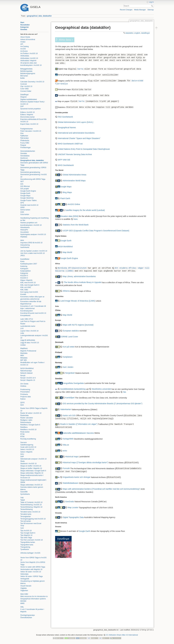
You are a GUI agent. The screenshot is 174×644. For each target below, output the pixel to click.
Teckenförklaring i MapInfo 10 (31, 507)
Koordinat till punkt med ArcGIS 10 (33, 313)
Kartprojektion (26, 271)
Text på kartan (26, 521)
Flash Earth (65, 198)
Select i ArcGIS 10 (27, 449)
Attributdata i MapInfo (28, 61)
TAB (22, 498)
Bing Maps (67, 192)
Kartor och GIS (69, 415)
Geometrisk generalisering (30, 172)
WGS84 (23, 601)
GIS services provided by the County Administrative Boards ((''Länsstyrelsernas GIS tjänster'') (103, 404)
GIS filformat (25, 186)
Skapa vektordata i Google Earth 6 (33, 471)
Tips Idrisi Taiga (26, 538)
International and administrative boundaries (76, 133)
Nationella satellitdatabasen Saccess (78, 433)
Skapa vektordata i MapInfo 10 (32, 473)
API (22, 44)
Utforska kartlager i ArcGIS (30, 553)
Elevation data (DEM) (69, 216)
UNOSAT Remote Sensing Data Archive (75, 154)
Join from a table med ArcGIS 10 (33, 253)
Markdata (24, 353)
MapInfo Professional (28, 351)
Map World (67, 252)
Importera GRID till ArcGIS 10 (31, 243)
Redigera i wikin (26, 420)
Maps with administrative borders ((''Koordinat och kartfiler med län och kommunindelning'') (101, 489)
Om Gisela (24, 384)
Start (22, 22)
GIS (22, 184)
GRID (22, 207)
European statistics (71, 331)
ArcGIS (23, 49)
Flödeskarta (25, 141)
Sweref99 (24, 492)
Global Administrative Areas (75, 175)
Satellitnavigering (27, 445)
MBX (22, 356)
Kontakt (23, 294)
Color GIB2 (25, 89)
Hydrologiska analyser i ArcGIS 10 (33, 234)
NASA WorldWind (27, 368)
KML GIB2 (24, 290)
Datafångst (24, 95)
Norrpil (23, 376)
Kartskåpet (70, 398)
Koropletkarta (25, 315)
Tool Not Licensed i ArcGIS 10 (32, 540)
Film (22, 133)
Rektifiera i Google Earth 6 (30, 425)
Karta (22, 261)
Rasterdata (24, 415)
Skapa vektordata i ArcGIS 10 (31, 485)
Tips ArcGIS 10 (26, 531)
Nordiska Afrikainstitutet (72, 268)
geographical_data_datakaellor (39, 16)
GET (22, 182)
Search (152, 6)
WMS (22, 603)
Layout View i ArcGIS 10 (29, 331)
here (76, 219)
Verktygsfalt (25, 579)
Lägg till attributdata (28, 340)
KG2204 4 (24, 278)
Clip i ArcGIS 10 (26, 86)
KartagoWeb (68, 439)
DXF (22, 106)
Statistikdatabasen (71, 483)
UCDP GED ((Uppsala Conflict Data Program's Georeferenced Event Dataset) (96, 231)
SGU (22, 454)
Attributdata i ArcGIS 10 (29, 58)
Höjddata (24, 237)
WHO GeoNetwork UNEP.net (70, 144)
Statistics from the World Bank (76, 225)
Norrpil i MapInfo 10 (28, 380)
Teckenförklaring (26, 509)
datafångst (145, 33)
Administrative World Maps (74, 181)
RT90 (22, 437)
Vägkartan (24, 591)
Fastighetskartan (27, 129)
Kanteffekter (25, 259)
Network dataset (26, 373)
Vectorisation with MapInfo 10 (31, 569)
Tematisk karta (26, 514)
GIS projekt (25, 189)
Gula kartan (25, 214)
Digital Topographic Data (73, 517)
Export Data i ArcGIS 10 (29, 124)
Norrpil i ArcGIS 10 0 (28, 378)
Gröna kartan (25, 210)
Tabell (23, 500)
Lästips (23, 345)
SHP (22, 457)
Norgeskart (70, 373)
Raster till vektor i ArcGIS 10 (31, 413)
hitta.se (66, 445)
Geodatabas (25, 156)
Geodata (24, 29)
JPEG (23, 256)
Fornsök (66, 468)
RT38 (22, 434)
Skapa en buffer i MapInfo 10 (31, 468)
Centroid (24, 84)
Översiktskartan (26, 618)
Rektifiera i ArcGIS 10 (28, 430)
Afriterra (66, 291)
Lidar (22, 333)
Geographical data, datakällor (32, 160)
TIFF (22, 528)
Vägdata (24, 588)
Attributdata (25, 56)
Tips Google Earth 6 (28, 533)
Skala (22, 461)
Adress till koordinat (28, 39)
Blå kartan (24, 76)
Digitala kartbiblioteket (29, 99)
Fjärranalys (25, 138)
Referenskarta (26, 422)
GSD (22, 212)
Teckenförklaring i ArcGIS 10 (31, 505)
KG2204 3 (24, 276)
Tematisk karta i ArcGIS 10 (30, 512)
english (137, 33)
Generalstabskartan (28, 151)
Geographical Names (67, 128)
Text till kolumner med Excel (31, 523)
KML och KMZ (26, 287)
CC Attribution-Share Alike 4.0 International (122, 635)
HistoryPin (24, 230)
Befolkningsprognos (28, 73)
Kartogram (24, 269)
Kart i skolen (68, 367)
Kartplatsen (68, 357)
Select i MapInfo (26, 452)
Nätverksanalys (26, 371)
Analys (23, 42)
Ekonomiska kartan (27, 117)
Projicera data (26, 397)
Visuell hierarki (26, 586)
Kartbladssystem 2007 (29, 264)
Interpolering (25, 245)
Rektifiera (24, 427)
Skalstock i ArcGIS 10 (28, 464)
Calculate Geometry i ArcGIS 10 (32, 82)
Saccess (24, 442)
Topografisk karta (27, 545)
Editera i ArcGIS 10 (27, 112)
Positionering (25, 390)
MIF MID (24, 360)
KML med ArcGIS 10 (28, 283)
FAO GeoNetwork (65, 117)
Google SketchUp (27, 198)
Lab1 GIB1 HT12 (27, 319)
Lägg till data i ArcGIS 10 (30, 343)
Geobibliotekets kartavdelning (73, 389)
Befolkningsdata (26, 71)
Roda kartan (25, 432)
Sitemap (151, 10)
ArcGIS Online (74, 204)
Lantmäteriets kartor (28, 326)
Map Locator (73, 507)
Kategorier (25, 27)
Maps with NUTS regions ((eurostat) (78, 325)
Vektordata (24, 574)
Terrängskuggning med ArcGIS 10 (33, 519)
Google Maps (25, 196)
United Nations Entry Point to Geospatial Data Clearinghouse (84, 149)
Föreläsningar (25, 148)
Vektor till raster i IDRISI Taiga (32, 576)
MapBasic (24, 348)
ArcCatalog (25, 46)
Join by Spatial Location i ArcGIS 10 (34, 251)
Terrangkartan (26, 516)
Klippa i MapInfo (26, 280)
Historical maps (72, 457)
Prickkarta (24, 394)
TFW (22, 526)
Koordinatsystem (27, 311)
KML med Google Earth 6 (30, 285)
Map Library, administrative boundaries (79, 276)
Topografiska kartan (28, 542)
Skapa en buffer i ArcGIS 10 (31, 466)
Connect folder (26, 91)
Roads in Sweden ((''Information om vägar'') (79, 424)
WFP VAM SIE (64, 160)
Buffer (23, 78)
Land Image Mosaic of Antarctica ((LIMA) (78, 301)
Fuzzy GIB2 (25, 143)
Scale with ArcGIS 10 (28, 447)
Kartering (24, 266)
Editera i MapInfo (27, 115)
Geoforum (24, 158)
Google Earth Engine (28, 191)
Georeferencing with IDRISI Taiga (33, 179)
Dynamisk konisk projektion (31, 109)
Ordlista (23, 386)
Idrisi (22, 240)
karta (80, 69)
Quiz (22, 405)
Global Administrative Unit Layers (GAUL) (76, 122)
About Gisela (25, 37)
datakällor (129, 33)
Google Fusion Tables (28, 200)
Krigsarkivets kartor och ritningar (77, 477)
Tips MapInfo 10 (26, 535)
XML (22, 607)
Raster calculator (27, 418)
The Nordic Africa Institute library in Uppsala (82, 282)
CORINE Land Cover (69, 337)
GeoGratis (70, 502)
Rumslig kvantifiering (28, 439)
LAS (22, 329)
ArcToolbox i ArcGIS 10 (29, 53)
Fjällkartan (24, 136)
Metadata (24, 358)
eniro (65, 451)
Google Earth (25, 193)
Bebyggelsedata (26, 69)
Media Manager (140, 10)
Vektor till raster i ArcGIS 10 (31, 572)
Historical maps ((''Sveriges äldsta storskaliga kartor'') (85, 462)
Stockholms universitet (101, 389)
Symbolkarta (25, 494)
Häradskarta (25, 227)
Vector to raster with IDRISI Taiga (33, 567)
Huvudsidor (25, 25)
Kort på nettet (69, 347)
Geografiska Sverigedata (73, 383)
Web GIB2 (24, 594)
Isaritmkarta (25, 247)
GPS (22, 203)
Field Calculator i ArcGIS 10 (31, 131)
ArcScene (24, 51)
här (124, 392)
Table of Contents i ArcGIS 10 (31, 502)
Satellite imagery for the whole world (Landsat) (85, 210)
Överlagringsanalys (28, 615)
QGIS (22, 403)
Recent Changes (126, 10)
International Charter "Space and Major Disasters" (79, 138)
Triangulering (25, 547)
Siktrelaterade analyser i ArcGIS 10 (33, 459)
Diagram (24, 97)
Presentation (25, 392)
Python (23, 399)
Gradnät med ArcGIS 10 (29, 205)
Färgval (23, 145)
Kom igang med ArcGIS (29, 292)
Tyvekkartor (25, 549)
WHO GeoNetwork (66, 165)
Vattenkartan (66, 409)
